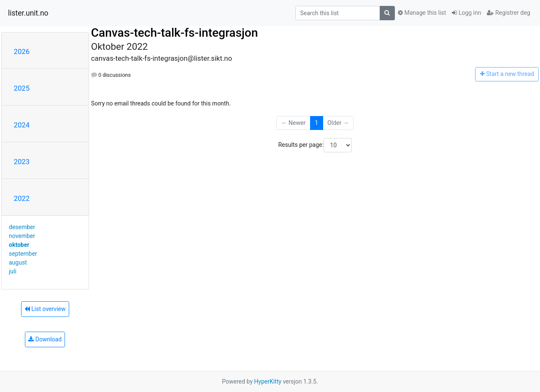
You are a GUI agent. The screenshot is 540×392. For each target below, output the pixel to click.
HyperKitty (268, 381)
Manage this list (422, 13)
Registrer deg (508, 13)
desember (22, 227)
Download (45, 339)
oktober (19, 245)
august (18, 262)
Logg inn (466, 13)
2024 (22, 125)
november (22, 236)
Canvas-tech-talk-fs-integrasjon (174, 33)
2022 (22, 198)
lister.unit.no (28, 13)
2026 (22, 51)
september (23, 254)
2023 (22, 162)
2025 (22, 88)
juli (13, 271)
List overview (45, 309)
